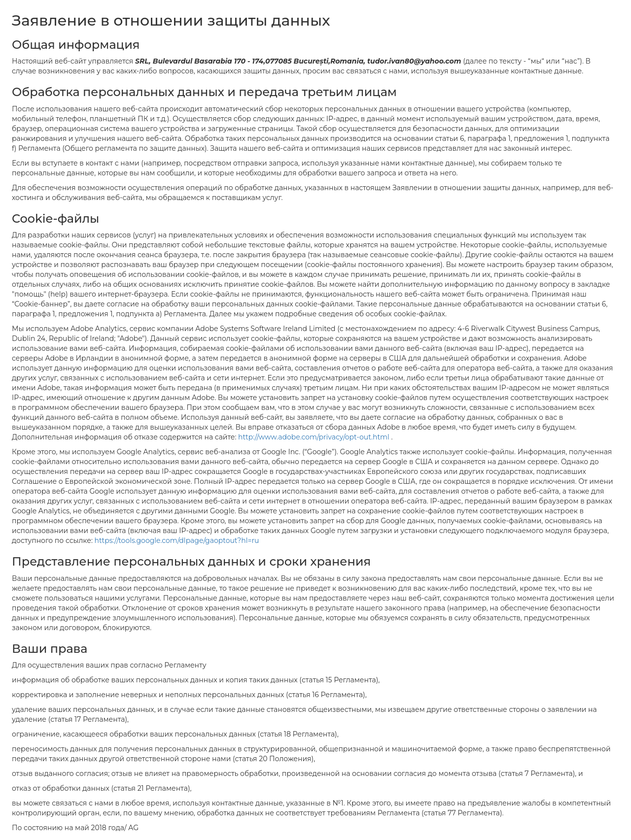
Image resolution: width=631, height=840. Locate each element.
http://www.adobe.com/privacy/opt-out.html (315, 437)
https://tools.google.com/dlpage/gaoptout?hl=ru (177, 540)
